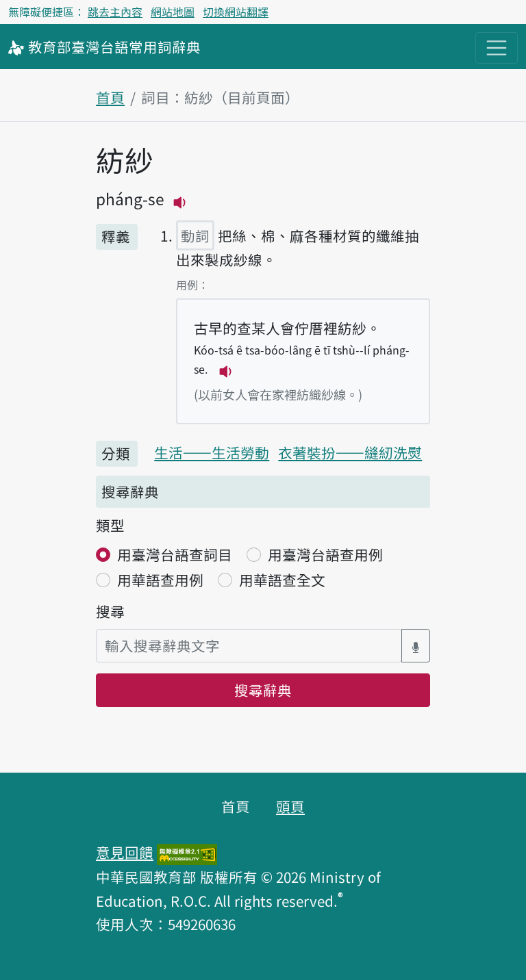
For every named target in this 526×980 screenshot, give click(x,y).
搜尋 (110, 611)
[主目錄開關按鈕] (497, 48)
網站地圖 (173, 12)
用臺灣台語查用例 (325, 554)
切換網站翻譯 (236, 12)
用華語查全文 (282, 580)
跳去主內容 (115, 12)
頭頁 (290, 806)
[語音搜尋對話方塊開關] (416, 646)
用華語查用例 (160, 580)
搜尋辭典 (263, 690)
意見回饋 (125, 852)
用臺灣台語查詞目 (175, 554)
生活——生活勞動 (212, 452)
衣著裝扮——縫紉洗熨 (350, 452)
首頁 (110, 97)
